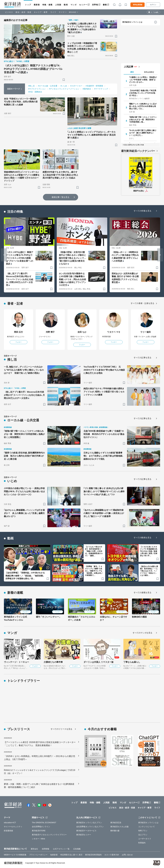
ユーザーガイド (145, 839)
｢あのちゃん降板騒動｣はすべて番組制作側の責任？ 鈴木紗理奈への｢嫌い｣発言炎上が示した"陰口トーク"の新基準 (104, 513)
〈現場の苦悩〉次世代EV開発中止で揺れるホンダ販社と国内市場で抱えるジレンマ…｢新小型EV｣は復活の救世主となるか (72, 258)
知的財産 (54, 855)
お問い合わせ (127, 855)
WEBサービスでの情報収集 (15, 855)
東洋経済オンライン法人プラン (89, 823)
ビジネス (9, 12)
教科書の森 (115, 831)
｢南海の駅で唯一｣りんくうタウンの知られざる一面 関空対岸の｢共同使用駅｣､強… (143, 119)
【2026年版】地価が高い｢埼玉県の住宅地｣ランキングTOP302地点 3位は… (143, 93)
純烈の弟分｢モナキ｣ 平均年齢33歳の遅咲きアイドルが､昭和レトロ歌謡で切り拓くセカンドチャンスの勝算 (104, 392)
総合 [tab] (132, 72)
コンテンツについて (146, 827)
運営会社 (34, 849)
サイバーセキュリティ (13, 827)
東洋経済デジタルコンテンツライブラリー (49, 835)
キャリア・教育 (41, 12)
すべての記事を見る (143, 358)
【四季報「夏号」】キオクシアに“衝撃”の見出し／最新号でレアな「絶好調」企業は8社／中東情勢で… (94, 571)
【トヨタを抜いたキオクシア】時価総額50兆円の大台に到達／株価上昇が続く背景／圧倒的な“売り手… (149, 551)
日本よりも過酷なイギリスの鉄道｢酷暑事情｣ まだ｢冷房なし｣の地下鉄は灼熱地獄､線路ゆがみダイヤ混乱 (103, 456)
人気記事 (129, 67)
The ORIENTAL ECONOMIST (44, 823)
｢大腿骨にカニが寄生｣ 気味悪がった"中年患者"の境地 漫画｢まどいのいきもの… (143, 80)
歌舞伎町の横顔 (139, 617)
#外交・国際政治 (35, 92)
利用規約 (142, 843)
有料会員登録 (138, 5)
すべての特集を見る (143, 211)
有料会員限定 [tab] (149, 72)
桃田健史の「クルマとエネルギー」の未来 (82, 618)
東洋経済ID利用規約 (93, 855)
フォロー (18, 342)
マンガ (74, 5)
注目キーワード (14, 89)
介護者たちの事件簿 (53, 662)
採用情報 (46, 849)
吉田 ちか (82, 332)
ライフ (53, 12)
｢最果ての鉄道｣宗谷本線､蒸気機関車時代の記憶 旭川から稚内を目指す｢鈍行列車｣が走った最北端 (24, 456)
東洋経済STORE (39, 831)
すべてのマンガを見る (142, 633)
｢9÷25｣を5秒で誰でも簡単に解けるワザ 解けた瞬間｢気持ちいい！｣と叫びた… (143, 133)
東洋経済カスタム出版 (120, 827)
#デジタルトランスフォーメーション (64, 89)
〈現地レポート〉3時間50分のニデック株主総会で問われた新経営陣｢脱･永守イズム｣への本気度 (125, 257)
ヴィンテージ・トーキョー (16, 662)
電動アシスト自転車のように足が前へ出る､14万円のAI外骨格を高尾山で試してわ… (143, 106)
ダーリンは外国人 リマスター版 (99, 662)
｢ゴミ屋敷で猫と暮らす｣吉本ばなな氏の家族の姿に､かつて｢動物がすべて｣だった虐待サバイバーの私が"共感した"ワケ (104, 491)
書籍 (105, 5)
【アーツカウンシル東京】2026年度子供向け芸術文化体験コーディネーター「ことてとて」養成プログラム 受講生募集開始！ (40, 744)
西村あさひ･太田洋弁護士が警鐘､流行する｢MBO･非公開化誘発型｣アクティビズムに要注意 (125, 278)
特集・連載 (48, 5)
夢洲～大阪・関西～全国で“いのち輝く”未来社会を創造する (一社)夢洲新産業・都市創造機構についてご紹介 (39, 786)
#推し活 (31, 86)
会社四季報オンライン (41, 827)
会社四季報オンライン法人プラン (90, 827)
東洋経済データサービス (86, 831)
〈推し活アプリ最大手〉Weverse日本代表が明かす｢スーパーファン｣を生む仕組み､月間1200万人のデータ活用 (20, 279)
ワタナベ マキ (114, 332)
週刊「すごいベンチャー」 (48, 617)
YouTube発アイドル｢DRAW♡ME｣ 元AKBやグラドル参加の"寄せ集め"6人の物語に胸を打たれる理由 (104, 370)
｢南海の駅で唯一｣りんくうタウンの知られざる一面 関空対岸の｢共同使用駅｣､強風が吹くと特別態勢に (24, 434)
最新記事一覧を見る (61, 197)
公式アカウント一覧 (61, 849)
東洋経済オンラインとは (132, 22)
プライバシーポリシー (38, 855)
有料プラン (143, 831)
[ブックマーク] (64, 80)
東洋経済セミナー (84, 835)
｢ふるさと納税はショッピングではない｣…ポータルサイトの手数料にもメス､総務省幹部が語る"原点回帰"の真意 (92, 135)
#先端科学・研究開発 (94, 86)
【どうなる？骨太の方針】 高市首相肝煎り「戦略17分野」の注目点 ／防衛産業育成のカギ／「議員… (94, 551)
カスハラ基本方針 (112, 855)
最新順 (37, 5)
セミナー (83, 5)
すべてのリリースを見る (61, 729)
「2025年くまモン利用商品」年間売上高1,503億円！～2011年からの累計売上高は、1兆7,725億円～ (40, 758)
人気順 (58, 5)
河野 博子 (50, 332)
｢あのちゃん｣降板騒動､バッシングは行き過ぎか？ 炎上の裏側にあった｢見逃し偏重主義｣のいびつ (24, 513)
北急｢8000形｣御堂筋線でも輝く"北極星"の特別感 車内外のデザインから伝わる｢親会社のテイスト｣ (104, 434)
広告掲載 (77, 849)
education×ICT (10, 823)
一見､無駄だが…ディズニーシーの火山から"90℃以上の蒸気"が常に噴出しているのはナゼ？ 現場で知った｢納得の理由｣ (24, 370)
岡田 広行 (19, 332)
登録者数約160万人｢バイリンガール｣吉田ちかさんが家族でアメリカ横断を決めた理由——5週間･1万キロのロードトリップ (22, 176)
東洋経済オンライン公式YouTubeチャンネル (15, 618)
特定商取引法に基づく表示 (71, 855)
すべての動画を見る (143, 538)
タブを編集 (155, 12)
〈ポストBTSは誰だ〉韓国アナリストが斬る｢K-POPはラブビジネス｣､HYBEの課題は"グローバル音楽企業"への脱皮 (33, 69)
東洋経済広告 (116, 823)
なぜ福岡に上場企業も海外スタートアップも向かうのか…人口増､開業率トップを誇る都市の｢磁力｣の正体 (82, 28)
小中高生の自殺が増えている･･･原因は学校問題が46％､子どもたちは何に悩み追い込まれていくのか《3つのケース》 (24, 491)
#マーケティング (101, 89)
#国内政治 (87, 89)
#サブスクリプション (37, 89)
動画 (66, 5)
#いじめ (64, 86)
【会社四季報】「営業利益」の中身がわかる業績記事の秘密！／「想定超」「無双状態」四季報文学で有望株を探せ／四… (25, 576)
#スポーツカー (76, 86)
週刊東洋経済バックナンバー (138, 151)
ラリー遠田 (146, 332)
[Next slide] (160, 255)
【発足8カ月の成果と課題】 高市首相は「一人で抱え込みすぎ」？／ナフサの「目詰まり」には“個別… (149, 571)
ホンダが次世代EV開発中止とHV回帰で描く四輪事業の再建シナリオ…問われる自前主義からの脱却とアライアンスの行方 (72, 279)
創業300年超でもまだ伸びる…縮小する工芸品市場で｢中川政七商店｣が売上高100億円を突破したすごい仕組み (60, 175)
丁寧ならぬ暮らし (132, 662)
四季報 (95, 5)
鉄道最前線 (9, 831)
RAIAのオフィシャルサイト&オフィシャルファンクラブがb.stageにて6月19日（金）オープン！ (40, 772)
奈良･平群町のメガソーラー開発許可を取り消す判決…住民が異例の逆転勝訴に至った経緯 (21, 102)
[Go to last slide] (4, 255)
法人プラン (143, 835)
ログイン (153, 5)
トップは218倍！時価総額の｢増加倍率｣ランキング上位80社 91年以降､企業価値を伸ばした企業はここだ (83, 48)
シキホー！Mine (38, 839)
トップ (28, 5)
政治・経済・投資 (23, 12)
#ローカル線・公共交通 (48, 86)
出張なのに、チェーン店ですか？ (114, 618)
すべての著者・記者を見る (142, 303)
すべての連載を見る (143, 592)
